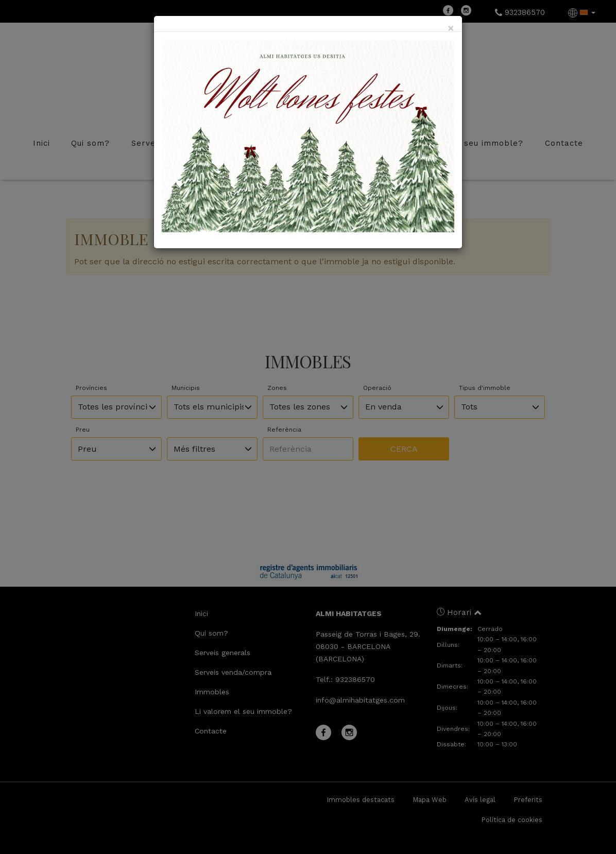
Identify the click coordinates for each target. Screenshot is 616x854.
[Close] (451, 28)
